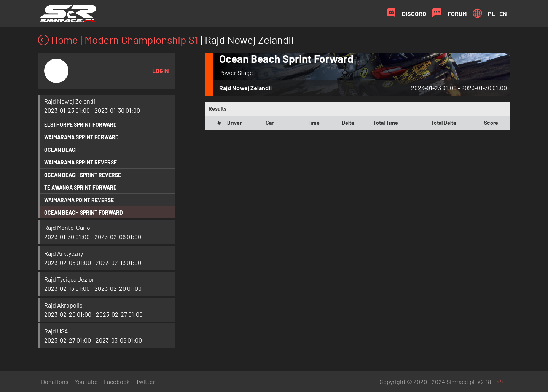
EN (503, 14)
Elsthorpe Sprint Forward (80, 125)
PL (491, 14)
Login (161, 71)
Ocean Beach (61, 150)
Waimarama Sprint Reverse (80, 162)
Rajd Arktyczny (64, 253)
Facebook (117, 382)
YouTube (86, 382)
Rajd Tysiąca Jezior (69, 279)
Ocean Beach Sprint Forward (84, 213)
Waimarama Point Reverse (79, 200)
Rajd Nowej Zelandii (70, 101)
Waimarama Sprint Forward (81, 137)
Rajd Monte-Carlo (67, 227)
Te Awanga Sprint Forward (80, 187)
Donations (55, 382)
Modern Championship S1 (141, 40)
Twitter (146, 382)
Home (58, 40)
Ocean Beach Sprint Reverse (83, 175)
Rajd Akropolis (63, 305)
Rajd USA (56, 331)
